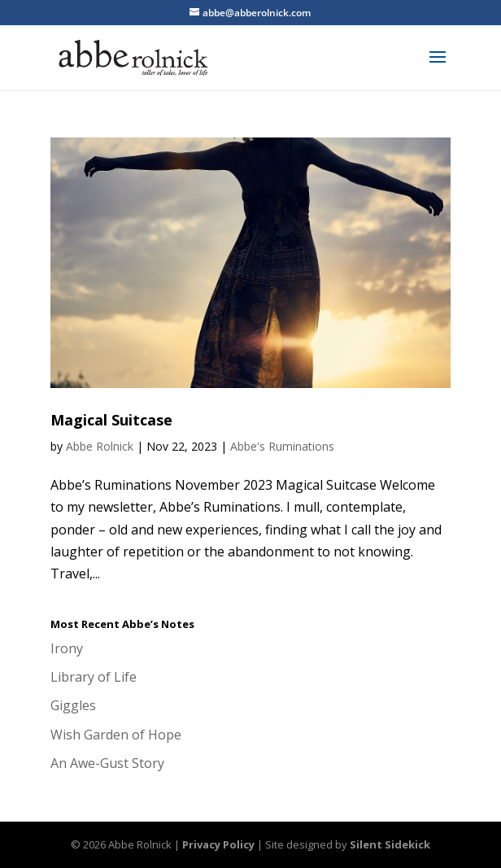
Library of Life (94, 677)
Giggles (73, 705)
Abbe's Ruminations (282, 446)
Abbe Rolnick (100, 446)
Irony (67, 648)
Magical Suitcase (111, 420)
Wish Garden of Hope (116, 735)
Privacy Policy (218, 844)
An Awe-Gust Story (107, 763)
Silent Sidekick (390, 844)
